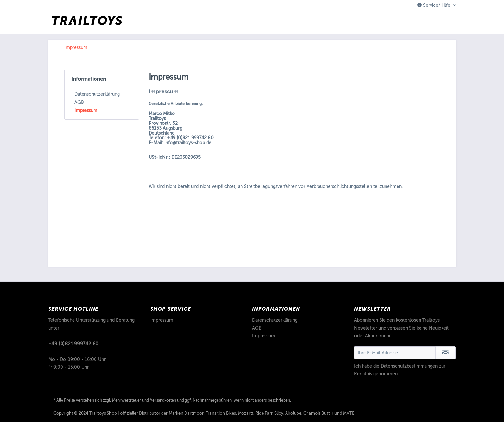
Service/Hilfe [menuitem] (434, 5)
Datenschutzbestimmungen (409, 366)
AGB (79, 102)
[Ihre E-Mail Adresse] (395, 353)
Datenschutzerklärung (97, 94)
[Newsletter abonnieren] (446, 353)
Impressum (86, 110)
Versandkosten (163, 400)
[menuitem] (76, 48)
